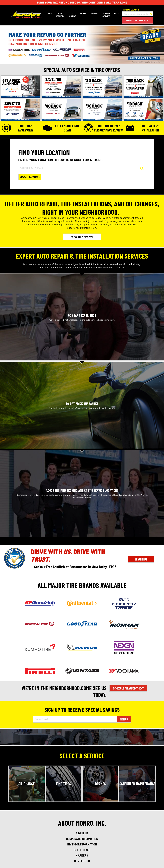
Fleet (117, 13)
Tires (49, 13)
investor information (82, 845)
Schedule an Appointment (137, 21)
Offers (95, 13)
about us (82, 834)
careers (82, 856)
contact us (82, 861)
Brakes (83, 13)
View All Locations (30, 178)
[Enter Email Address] (75, 719)
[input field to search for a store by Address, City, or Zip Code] (137, 14)
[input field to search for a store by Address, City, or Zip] (82, 168)
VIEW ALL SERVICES (82, 238)
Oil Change (72, 15)
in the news (82, 850)
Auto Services (60, 15)
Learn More (141, 560)
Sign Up (124, 720)
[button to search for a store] (151, 14)
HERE (111, 567)
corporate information (82, 839)
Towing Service (106, 15)
